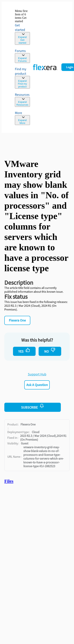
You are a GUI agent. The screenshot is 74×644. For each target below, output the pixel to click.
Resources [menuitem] (22, 95)
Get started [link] (20, 27)
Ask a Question (37, 385)
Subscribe (33, 407)
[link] (22, 27)
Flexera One (17, 320)
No (50, 351)
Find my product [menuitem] (21, 71)
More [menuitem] (18, 113)
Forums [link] (20, 51)
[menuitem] (22, 78)
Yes (24, 351)
